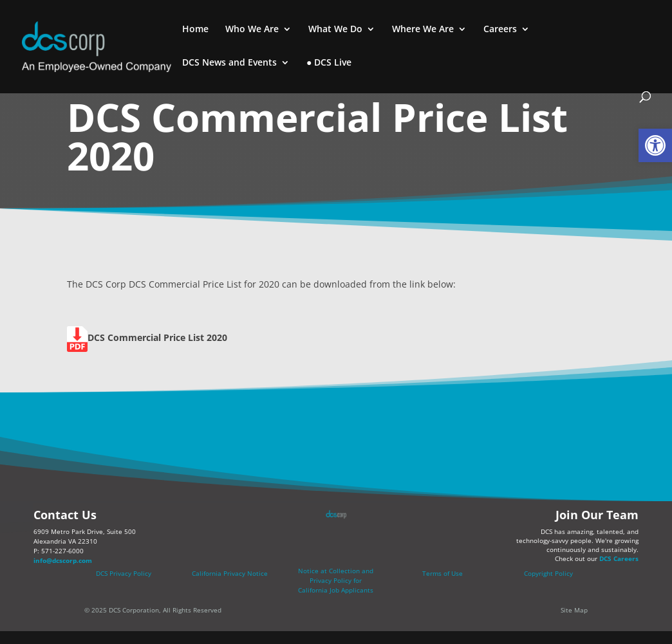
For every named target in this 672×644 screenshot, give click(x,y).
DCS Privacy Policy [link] (124, 573)
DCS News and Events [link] (229, 63)
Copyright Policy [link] (548, 573)
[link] (655, 145)
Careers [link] (500, 30)
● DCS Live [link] (329, 63)
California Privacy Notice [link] (230, 573)
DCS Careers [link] (619, 558)
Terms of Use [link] (443, 573)
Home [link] (195, 30)
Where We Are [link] (423, 30)
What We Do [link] (335, 30)
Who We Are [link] (252, 30)
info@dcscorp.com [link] (63, 560)
